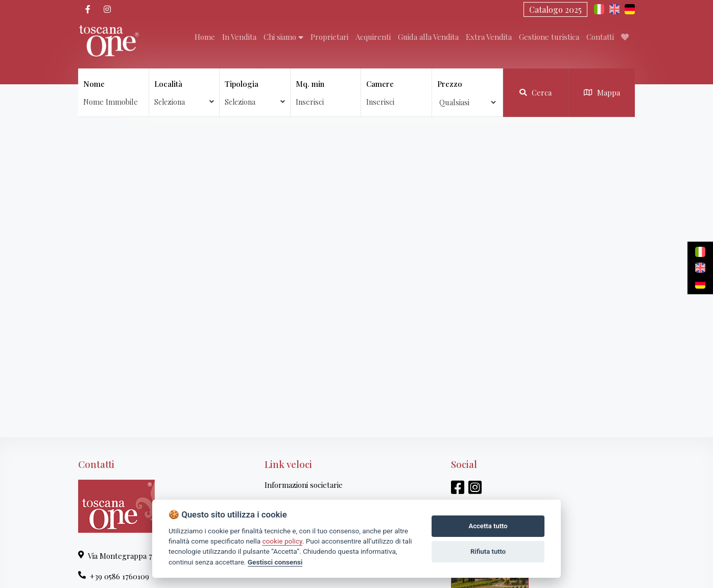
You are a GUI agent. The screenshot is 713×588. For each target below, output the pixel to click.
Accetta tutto (488, 526)
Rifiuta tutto (488, 551)
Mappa (602, 92)
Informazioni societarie (304, 485)
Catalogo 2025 (555, 9)
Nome (94, 84)
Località (184, 93)
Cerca (536, 92)
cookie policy (282, 541)
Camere (380, 84)
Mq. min (310, 84)
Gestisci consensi (275, 562)
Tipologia (255, 93)
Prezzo (450, 84)
